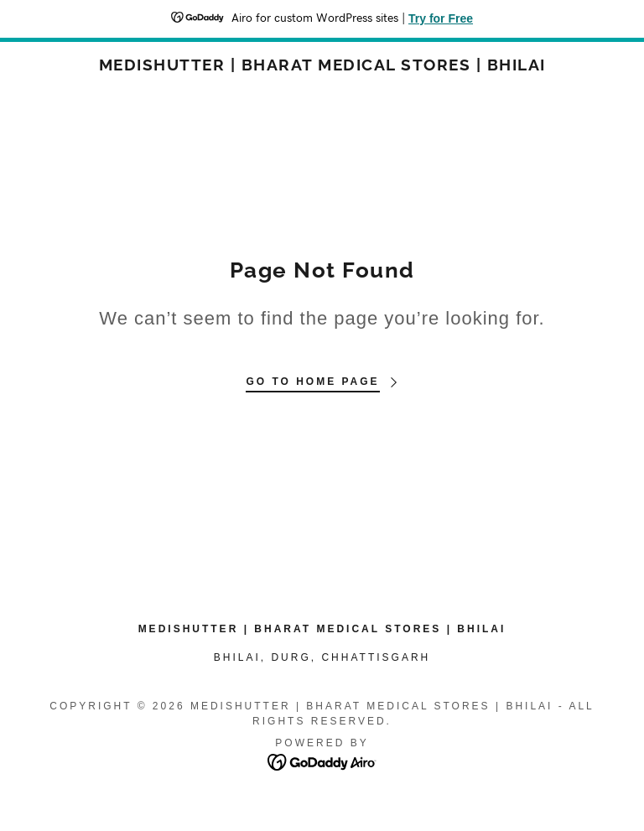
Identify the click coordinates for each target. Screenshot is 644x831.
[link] (322, 66)
